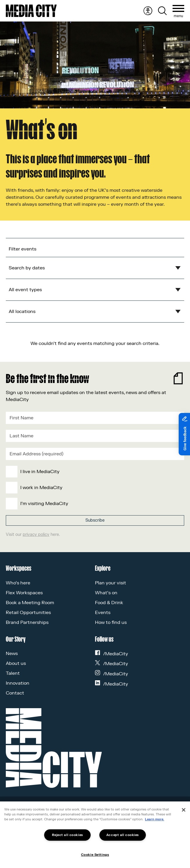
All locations (22, 312)
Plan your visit (111, 583)
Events (103, 613)
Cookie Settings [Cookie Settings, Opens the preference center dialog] (95, 855)
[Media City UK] (31, 11)
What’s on (106, 593)
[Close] (184, 810)
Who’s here (18, 583)
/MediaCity (112, 654)
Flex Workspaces (24, 593)
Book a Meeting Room (30, 603)
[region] (95, 835)
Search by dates (27, 268)
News (12, 654)
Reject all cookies (68, 835)
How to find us (111, 622)
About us (16, 663)
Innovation (18, 683)
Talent (13, 673)
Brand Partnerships (27, 622)
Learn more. (155, 819)
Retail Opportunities (28, 613)
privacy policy (36, 535)
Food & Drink (109, 603)
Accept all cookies (123, 835)
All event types (25, 290)
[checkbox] (94, 488)
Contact (15, 693)
